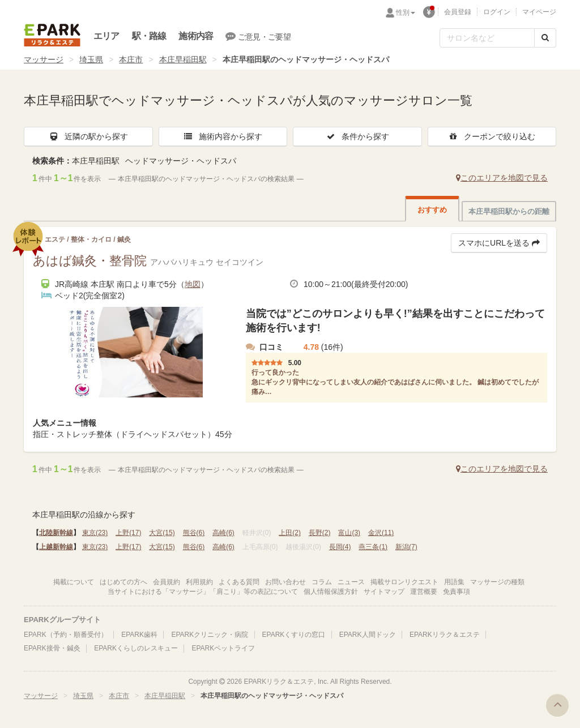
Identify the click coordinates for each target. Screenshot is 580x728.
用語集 (454, 582)
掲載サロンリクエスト (404, 582)
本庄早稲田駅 (183, 59)
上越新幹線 (56, 547)
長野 (320, 533)
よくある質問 (239, 582)
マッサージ (44, 59)
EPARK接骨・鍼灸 (52, 648)
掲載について (74, 582)
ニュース (351, 582)
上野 (128, 533)
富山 (349, 533)
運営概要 (424, 592)
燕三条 (373, 547)
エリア (106, 36)
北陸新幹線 (56, 533)
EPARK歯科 (139, 635)
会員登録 (458, 12)
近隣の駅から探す (88, 136)
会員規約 (167, 582)
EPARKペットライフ (223, 648)
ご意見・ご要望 (258, 36)
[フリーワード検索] (487, 38)
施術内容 (196, 36)
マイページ (539, 12)
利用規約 (199, 582)
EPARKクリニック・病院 (210, 635)
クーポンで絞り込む (492, 136)
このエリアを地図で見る (502, 178)
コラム (322, 582)
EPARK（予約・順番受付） (66, 635)
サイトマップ (384, 592)
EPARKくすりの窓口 (294, 635)
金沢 (381, 533)
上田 (290, 533)
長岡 (340, 547)
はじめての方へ (123, 582)
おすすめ (432, 210)
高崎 (223, 533)
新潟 (406, 547)
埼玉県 (91, 59)
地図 (193, 284)
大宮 (162, 533)
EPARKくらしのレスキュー (136, 648)
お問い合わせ (285, 582)
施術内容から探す (223, 136)
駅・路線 (149, 36)
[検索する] (545, 38)
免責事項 (457, 592)
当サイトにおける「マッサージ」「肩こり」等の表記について (203, 592)
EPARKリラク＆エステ (52, 35)
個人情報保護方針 (331, 592)
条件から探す (357, 136)
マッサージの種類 (497, 582)
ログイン (497, 12)
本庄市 (131, 59)
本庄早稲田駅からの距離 (509, 211)
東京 (95, 533)
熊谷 (194, 533)
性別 (406, 12)
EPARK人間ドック (368, 635)
